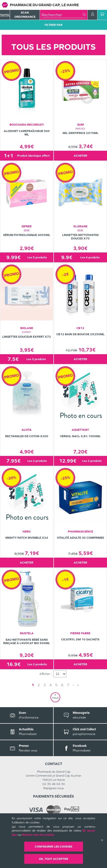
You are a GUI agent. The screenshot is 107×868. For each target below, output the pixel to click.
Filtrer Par (53, 25)
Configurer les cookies (53, 847)
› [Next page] (73, 685)
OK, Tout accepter (53, 859)
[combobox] (62, 15)
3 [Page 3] (45, 685)
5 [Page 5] (56, 685)
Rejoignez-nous (53, 788)
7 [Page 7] (68, 685)
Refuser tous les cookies (38, 835)
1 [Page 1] (33, 685)
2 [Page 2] (39, 685)
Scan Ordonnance (25, 15)
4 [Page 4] (50, 685)
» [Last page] (78, 685)
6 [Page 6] (62, 685)
